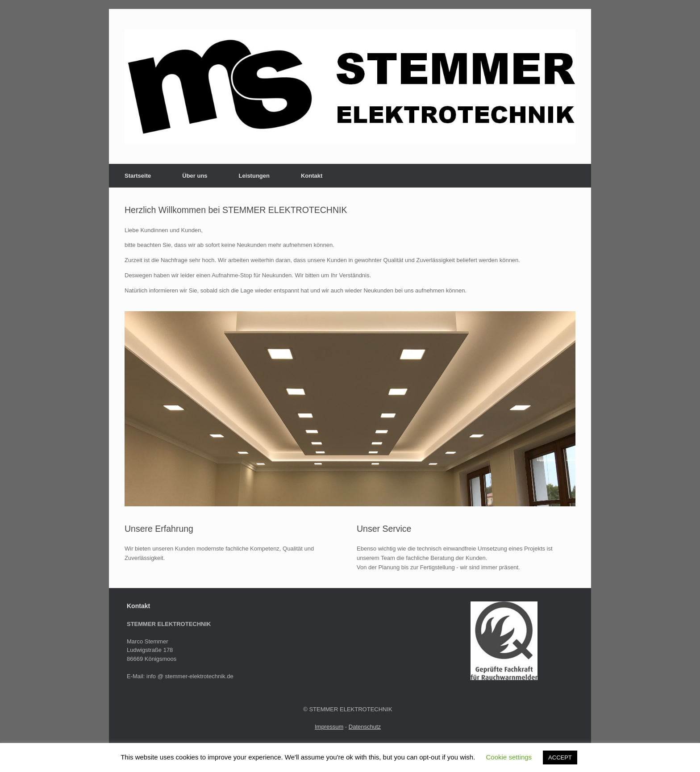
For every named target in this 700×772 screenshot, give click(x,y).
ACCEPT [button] (560, 757)
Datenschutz (365, 727)
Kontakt (312, 176)
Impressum (329, 727)
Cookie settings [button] (509, 757)
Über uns (195, 176)
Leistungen (254, 176)
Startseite (138, 176)
